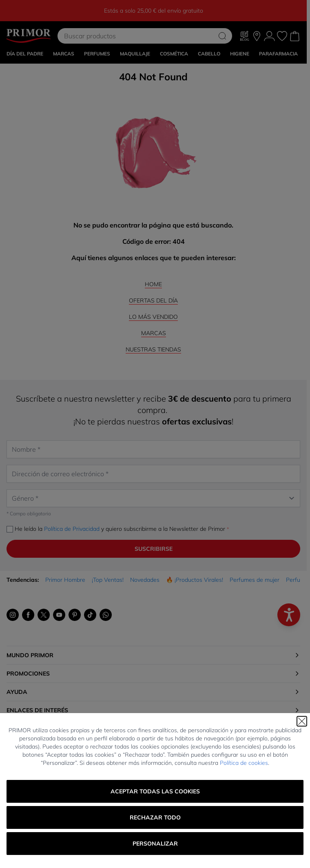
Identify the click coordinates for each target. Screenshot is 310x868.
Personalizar (155, 844)
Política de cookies (244, 763)
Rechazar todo (155, 817)
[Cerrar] (302, 721)
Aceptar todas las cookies (155, 791)
